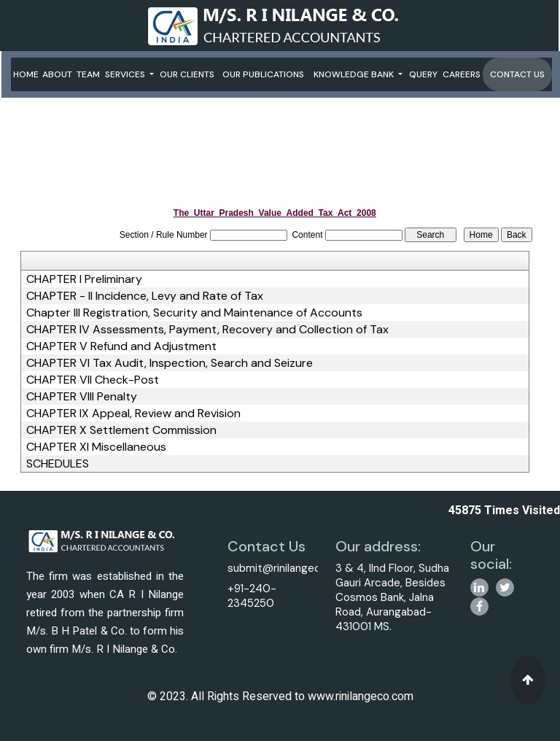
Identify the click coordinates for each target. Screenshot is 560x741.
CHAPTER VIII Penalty (82, 397)
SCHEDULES (58, 464)
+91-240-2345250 (252, 596)
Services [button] (126, 74)
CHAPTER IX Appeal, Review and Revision (133, 414)
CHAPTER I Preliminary (84, 279)
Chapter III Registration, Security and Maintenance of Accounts (194, 313)
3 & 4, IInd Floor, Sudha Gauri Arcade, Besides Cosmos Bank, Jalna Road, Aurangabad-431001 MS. (392, 597)
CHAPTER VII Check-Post (93, 380)
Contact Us (517, 74)
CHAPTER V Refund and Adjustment (121, 346)
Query (423, 74)
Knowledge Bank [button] (355, 74)
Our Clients (187, 74)
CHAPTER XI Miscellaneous (96, 447)
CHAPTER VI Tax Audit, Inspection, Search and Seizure (170, 363)
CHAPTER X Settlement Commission (121, 430)
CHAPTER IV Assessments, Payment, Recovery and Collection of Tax (207, 330)
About (57, 74)
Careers (462, 74)
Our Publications (263, 74)
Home (26, 74)
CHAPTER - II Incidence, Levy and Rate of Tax (145, 296)
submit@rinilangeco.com (290, 568)
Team (88, 74)
